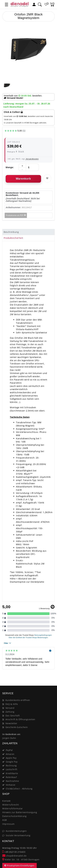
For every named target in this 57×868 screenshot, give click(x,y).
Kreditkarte (12, 773)
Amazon (10, 754)
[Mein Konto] (34, 4)
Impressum (8, 824)
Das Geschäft (13, 716)
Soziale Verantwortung (18, 835)
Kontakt (6, 801)
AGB (5, 820)
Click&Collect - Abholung (19, 789)
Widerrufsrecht (11, 805)
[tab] (28, 232)
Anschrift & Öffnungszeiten (20, 719)
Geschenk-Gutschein (17, 727)
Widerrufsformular (13, 808)
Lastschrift (12, 769)
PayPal (9, 750)
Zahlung (10, 712)
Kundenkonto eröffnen (18, 700)
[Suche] (40, 4)
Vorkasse (11, 785)
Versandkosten (32, 159)
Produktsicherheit (13, 238)
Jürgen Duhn (9, 738)
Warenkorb (23, 179)
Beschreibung (11, 232)
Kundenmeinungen (16, 831)
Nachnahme (12, 781)
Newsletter (11, 723)
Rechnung (11, 766)
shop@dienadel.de (14, 856)
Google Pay (12, 762)
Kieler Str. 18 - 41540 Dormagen (21, 860)
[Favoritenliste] (46, 4)
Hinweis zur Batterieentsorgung (20, 812)
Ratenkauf (11, 777)
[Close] (51, 675)
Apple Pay (11, 758)
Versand (10, 708)
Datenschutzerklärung (14, 816)
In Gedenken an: (11, 734)
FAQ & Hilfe (12, 704)
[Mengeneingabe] (29, 168)
